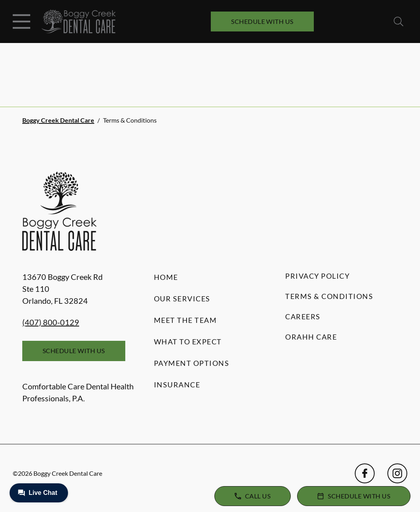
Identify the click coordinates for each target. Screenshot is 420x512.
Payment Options (192, 363)
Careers (303, 317)
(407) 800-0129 (51, 322)
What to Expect (188, 342)
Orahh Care (311, 337)
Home (166, 277)
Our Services (182, 299)
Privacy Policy (317, 276)
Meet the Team (186, 320)
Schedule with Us (262, 21)
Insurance (177, 385)
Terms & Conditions (329, 296)
